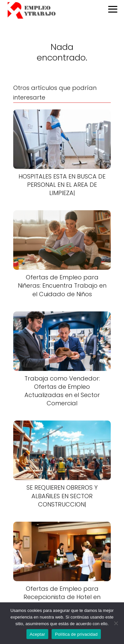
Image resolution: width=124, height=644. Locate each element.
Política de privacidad (76, 634)
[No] (116, 623)
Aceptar (38, 634)
